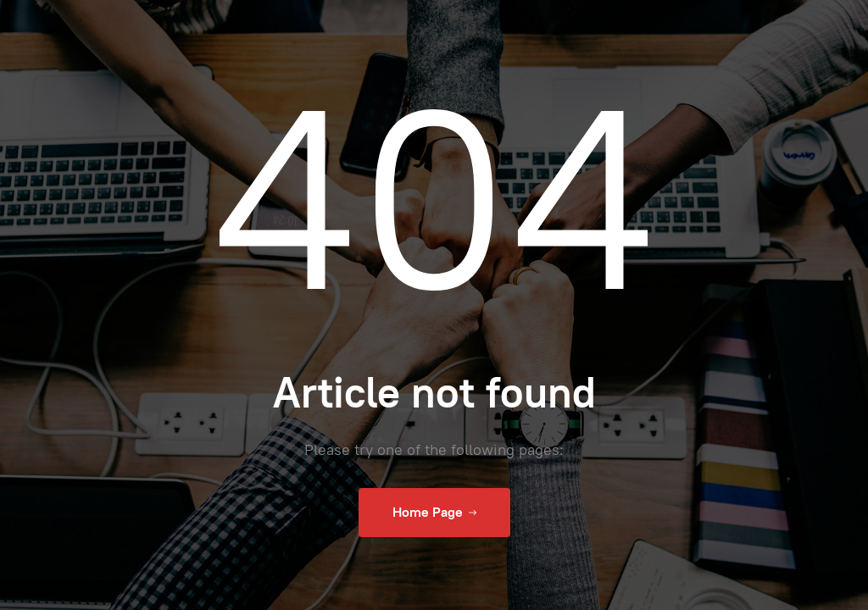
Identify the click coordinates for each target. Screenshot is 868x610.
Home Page (434, 513)
